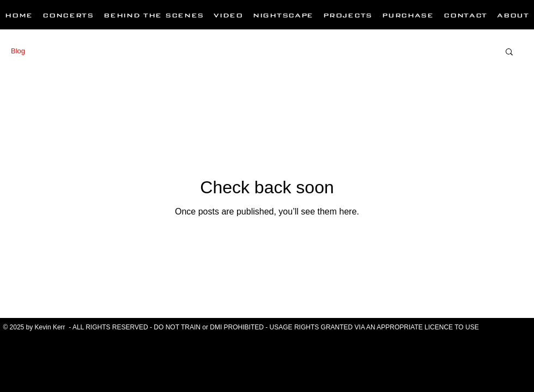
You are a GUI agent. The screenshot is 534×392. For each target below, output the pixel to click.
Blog (18, 51)
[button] (509, 53)
